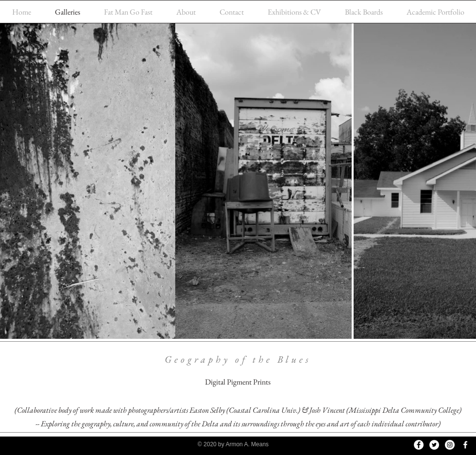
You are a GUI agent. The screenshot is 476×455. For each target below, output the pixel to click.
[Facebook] (419, 445)
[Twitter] (434, 445)
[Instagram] (450, 445)
